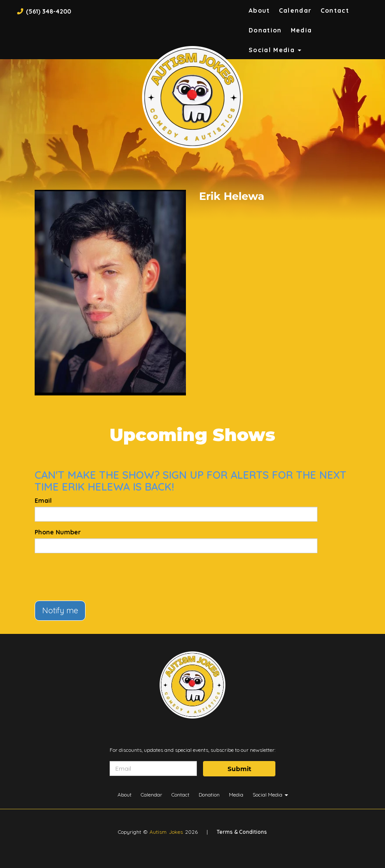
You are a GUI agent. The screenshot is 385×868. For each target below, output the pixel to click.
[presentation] (101, 577)
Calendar (295, 11)
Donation (265, 30)
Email (43, 501)
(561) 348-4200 (48, 11)
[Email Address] (153, 768)
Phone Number (58, 532)
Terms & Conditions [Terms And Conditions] (242, 832)
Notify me (60, 610)
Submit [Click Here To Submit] (239, 769)
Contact (335, 11)
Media (301, 30)
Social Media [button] (275, 50)
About (259, 11)
